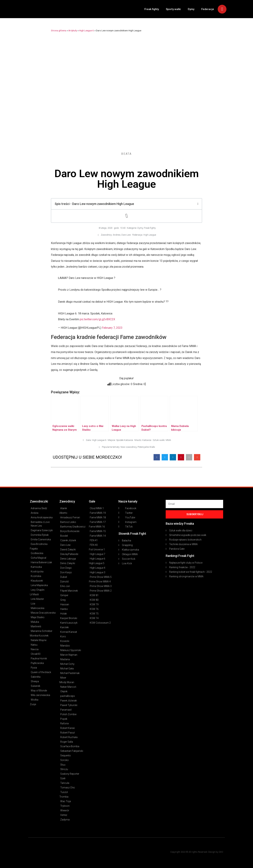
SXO (221, 852)
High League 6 (86, 30)
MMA (168, 440)
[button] (157, 457)
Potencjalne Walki (146, 447)
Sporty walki (173, 9)
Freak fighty (152, 9)
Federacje (208, 9)
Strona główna (59, 30)
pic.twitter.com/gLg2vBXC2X (97, 319)
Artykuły (73, 30)
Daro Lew (126, 235)
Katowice (147, 440)
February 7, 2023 (112, 328)
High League (150, 235)
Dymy (191, 9)
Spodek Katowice (125, 440)
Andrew (117, 235)
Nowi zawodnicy (129, 447)
